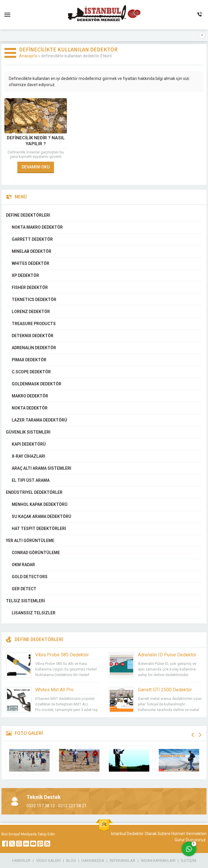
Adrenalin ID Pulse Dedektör (167, 655)
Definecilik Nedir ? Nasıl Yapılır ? (36, 141)
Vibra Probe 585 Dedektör (62, 655)
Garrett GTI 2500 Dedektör (165, 690)
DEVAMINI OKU (36, 167)
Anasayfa (28, 56)
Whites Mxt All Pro (54, 690)
